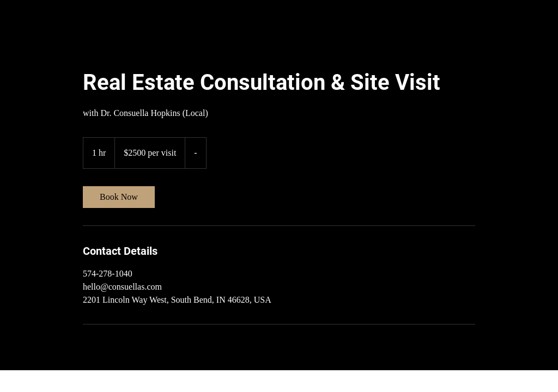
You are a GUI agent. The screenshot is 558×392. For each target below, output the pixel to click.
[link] (119, 197)
